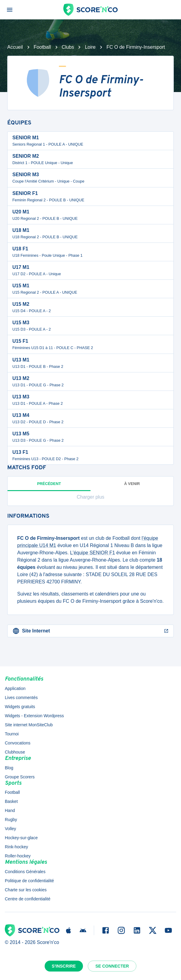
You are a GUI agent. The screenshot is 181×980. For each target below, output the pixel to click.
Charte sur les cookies (26, 890)
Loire (90, 47)
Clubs (68, 47)
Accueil (15, 47)
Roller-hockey (18, 856)
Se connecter (112, 966)
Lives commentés (21, 698)
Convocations (18, 743)
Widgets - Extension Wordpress (34, 716)
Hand (10, 810)
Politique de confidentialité (29, 881)
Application (15, 688)
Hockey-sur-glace (21, 838)
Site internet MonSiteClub (29, 725)
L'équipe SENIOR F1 (92, 553)
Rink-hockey (16, 847)
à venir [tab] (132, 484)
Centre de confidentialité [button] (28, 899)
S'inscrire (64, 966)
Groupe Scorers (20, 777)
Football (42, 47)
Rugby (11, 820)
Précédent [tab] (49, 486)
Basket (11, 801)
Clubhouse (15, 752)
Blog (9, 768)
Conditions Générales (25, 872)
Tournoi (12, 734)
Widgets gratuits (20, 707)
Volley (10, 829)
